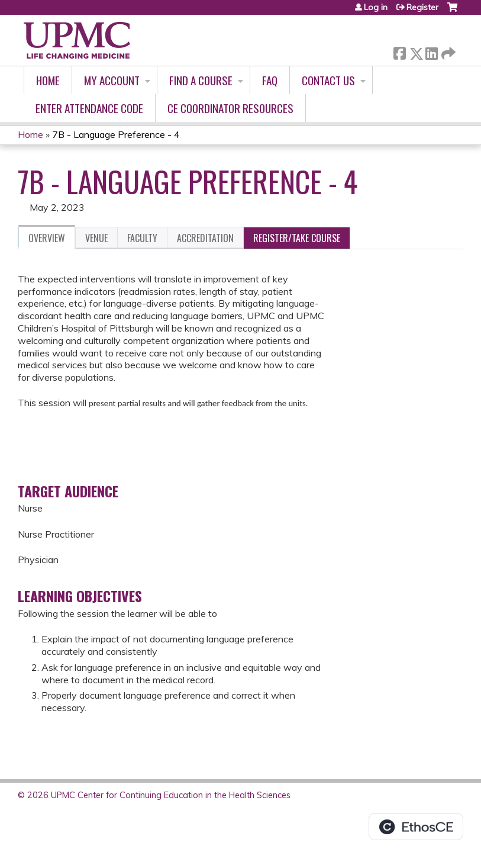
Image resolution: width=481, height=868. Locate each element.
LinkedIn (431, 51)
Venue (96, 238)
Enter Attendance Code (89, 108)
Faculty (142, 238)
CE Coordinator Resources (230, 108)
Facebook (399, 51)
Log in (376, 7)
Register (422, 7)
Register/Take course (297, 238)
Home (48, 80)
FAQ (270, 80)
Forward (447, 51)
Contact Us (328, 80)
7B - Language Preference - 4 (116, 134)
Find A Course (201, 80)
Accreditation (205, 238)
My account (112, 80)
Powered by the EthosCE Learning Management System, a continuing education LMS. (416, 827)
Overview (47, 238)
